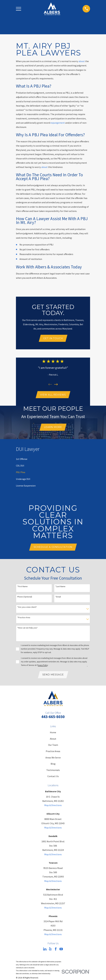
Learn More (53, 428)
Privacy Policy (42, 666)
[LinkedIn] (45, 950)
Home (53, 733)
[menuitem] (22, 460)
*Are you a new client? (27, 608)
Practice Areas (53, 752)
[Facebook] (56, 950)
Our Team (53, 746)
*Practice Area (24, 618)
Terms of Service (28, 666)
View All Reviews (53, 395)
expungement (58, 123)
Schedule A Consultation (53, 548)
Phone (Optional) (25, 598)
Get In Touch (53, 338)
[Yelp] (50, 950)
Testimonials (53, 771)
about (82, 61)
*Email (58, 598)
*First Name (22, 587)
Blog (53, 765)
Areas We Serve (53, 759)
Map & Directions (53, 806)
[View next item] (56, 385)
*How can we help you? (27, 629)
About (53, 740)
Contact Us (53, 777)
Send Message (53, 676)
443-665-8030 (53, 718)
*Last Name (60, 587)
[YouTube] (61, 950)
